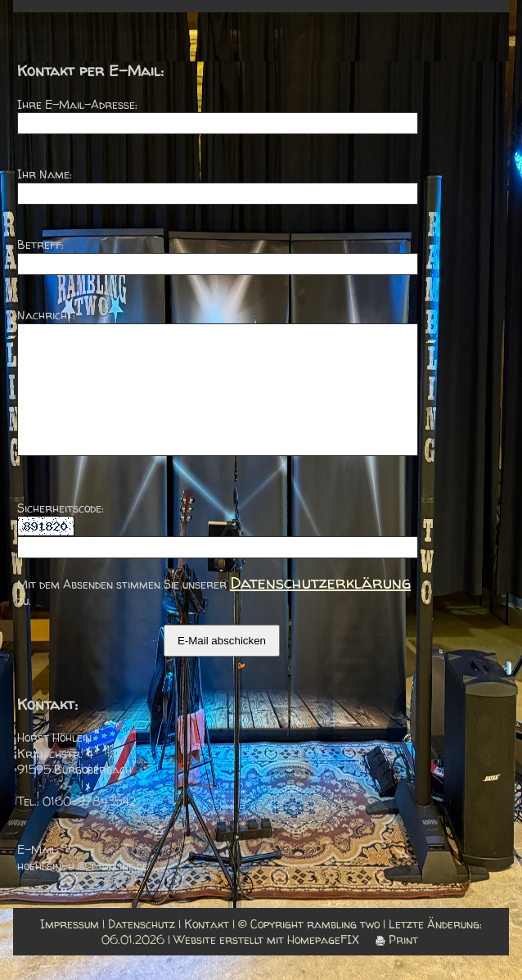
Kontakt (207, 948)
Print (397, 964)
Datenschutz (142, 948)
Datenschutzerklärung (320, 607)
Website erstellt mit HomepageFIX (266, 964)
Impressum (70, 948)
